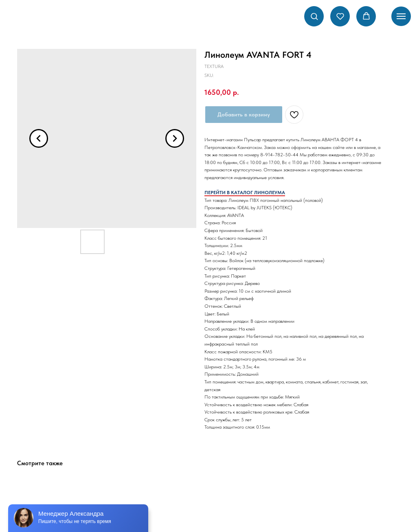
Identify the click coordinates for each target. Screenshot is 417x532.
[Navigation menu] (401, 16)
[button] (314, 16)
